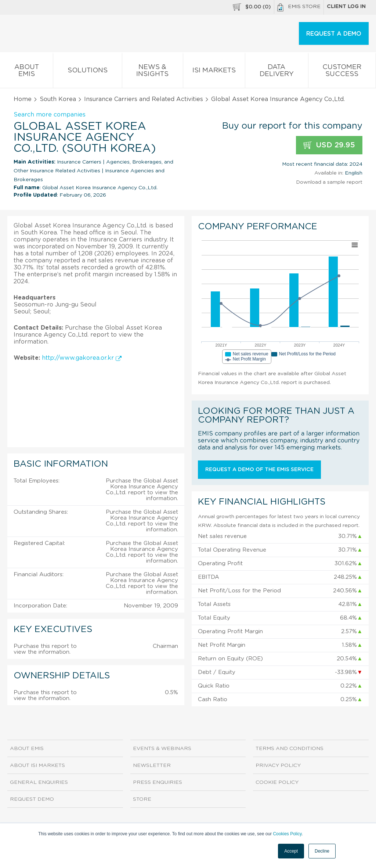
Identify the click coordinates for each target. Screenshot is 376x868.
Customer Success (342, 72)
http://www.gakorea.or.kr (82, 358)
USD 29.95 (329, 145)
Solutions (87, 72)
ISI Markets (214, 72)
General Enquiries (39, 782)
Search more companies (50, 115)
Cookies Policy (287, 834)
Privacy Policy (278, 765)
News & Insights (153, 72)
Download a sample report (329, 182)
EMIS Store (299, 7)
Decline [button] (322, 851)
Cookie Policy (277, 782)
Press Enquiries (158, 782)
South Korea (58, 99)
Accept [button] (291, 851)
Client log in (346, 7)
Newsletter (152, 765)
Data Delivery (276, 72)
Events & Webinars (162, 749)
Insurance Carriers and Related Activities (144, 99)
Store (142, 799)
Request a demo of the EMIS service (259, 470)
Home (23, 99)
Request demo (32, 799)
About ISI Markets (37, 765)
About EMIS (26, 72)
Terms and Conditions (290, 749)
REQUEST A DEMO (334, 34)
